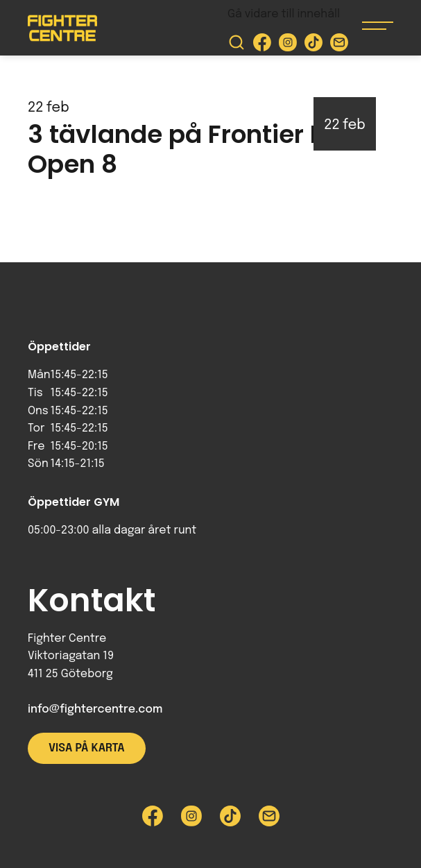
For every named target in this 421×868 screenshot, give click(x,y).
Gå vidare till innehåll (284, 14)
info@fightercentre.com (95, 709)
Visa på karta (87, 748)
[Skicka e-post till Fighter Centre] (339, 45)
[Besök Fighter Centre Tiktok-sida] (313, 45)
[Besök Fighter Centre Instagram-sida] (288, 45)
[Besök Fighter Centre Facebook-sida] (262, 45)
